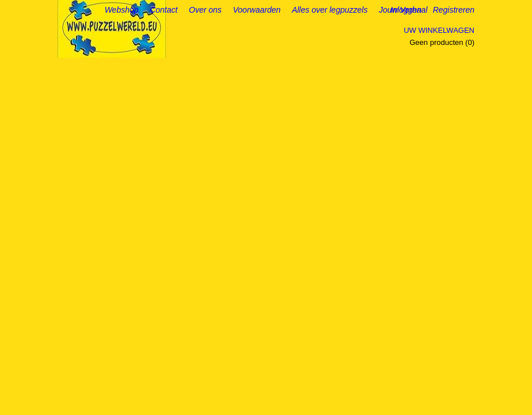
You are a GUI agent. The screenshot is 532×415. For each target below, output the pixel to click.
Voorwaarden (257, 10)
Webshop (122, 10)
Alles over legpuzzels (330, 10)
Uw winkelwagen (439, 30)
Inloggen (406, 10)
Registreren (454, 10)
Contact (164, 10)
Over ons (205, 10)
